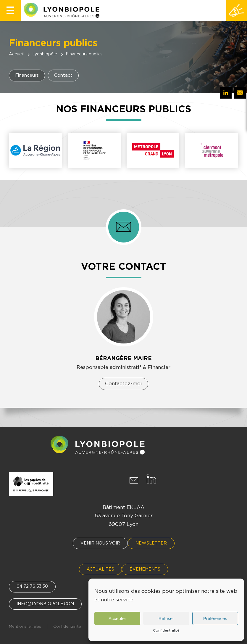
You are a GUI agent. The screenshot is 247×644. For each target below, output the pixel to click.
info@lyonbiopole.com (45, 604)
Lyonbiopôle (45, 54)
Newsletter (151, 543)
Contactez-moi (123, 384)
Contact (63, 75)
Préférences (215, 618)
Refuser (166, 618)
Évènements (145, 569)
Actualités (100, 569)
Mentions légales (25, 627)
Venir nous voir (100, 543)
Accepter (117, 618)
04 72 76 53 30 (32, 587)
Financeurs (27, 75)
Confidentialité (166, 630)
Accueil (16, 54)
